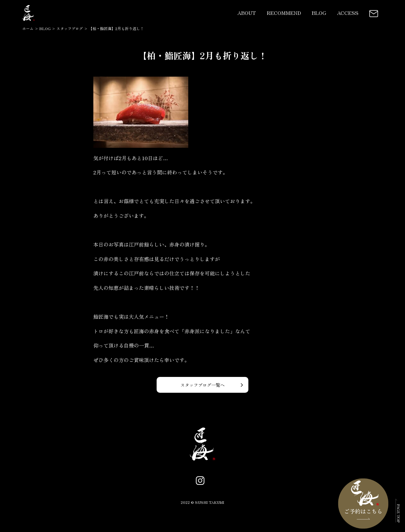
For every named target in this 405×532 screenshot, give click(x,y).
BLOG (319, 13)
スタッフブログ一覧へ (202, 385)
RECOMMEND (284, 13)
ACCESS (348, 13)
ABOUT (247, 13)
